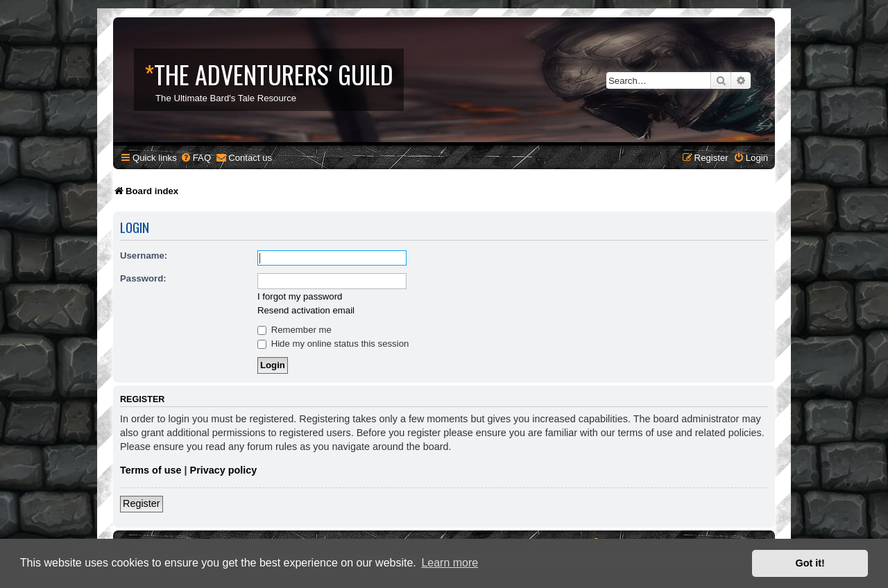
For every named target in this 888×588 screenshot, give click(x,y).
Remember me (294, 330)
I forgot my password (300, 296)
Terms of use (151, 470)
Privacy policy (224, 470)
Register (142, 503)
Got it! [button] (810, 563)
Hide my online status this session (333, 344)
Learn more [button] (450, 563)
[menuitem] (196, 158)
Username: (144, 256)
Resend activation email (306, 310)
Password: (143, 278)
